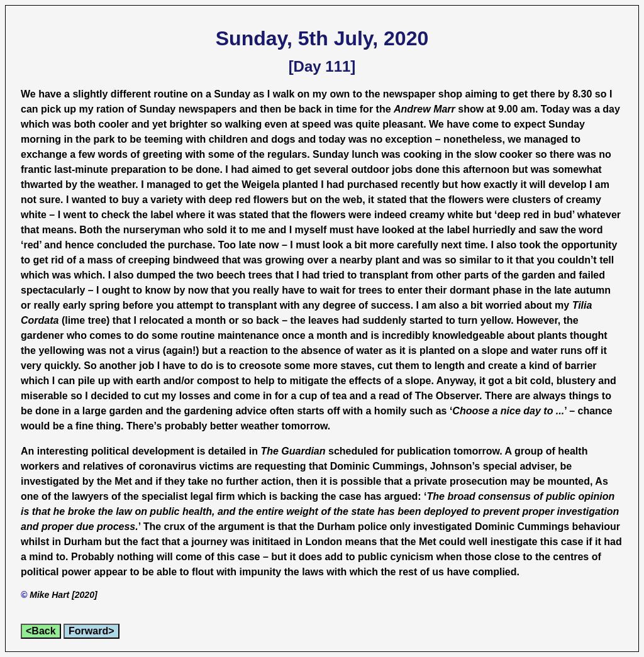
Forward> (91, 631)
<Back (41, 631)
